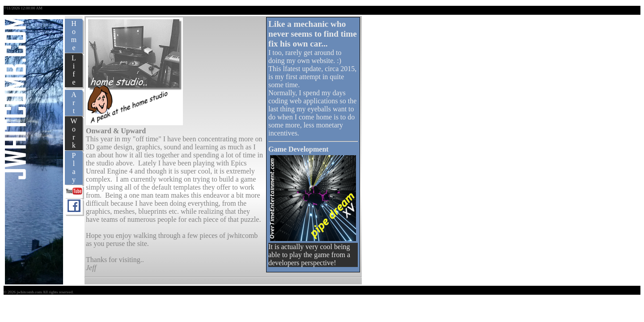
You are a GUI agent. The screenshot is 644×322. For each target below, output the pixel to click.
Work (74, 133)
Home (74, 36)
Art (74, 103)
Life (74, 70)
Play (74, 167)
